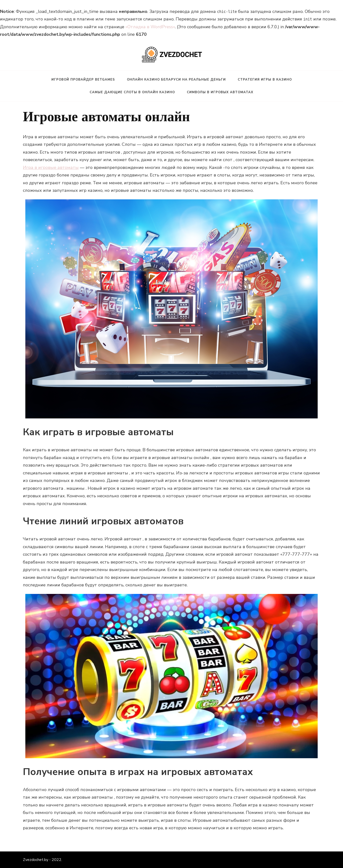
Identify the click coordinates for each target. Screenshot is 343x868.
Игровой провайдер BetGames (83, 80)
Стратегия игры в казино (265, 80)
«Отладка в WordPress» (150, 27)
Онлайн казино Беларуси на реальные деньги (176, 80)
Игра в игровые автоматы (51, 167)
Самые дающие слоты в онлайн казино (132, 92)
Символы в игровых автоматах (220, 92)
